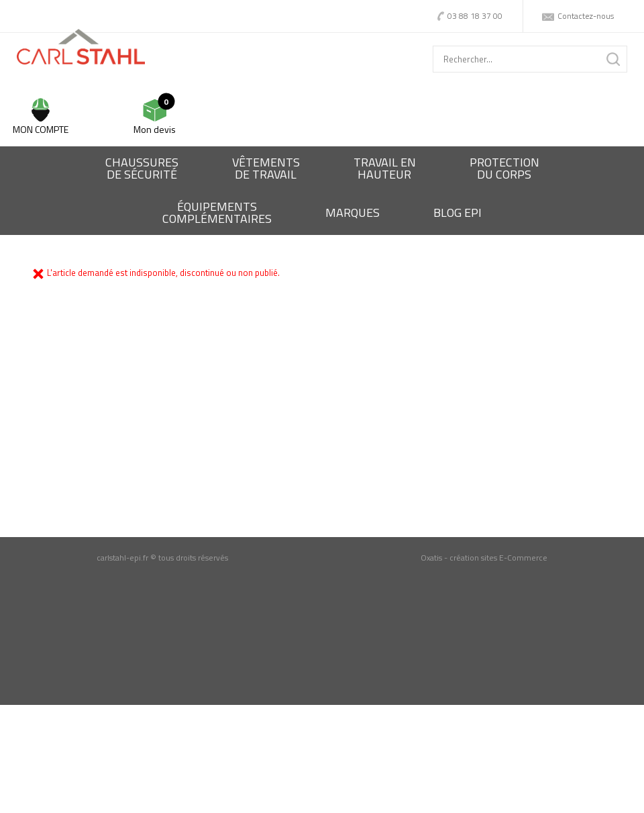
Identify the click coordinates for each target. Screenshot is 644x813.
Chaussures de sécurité (142, 168)
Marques (353, 212)
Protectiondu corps (504, 168)
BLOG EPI (458, 212)
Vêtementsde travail (266, 168)
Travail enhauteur (385, 168)
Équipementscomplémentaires (217, 212)
